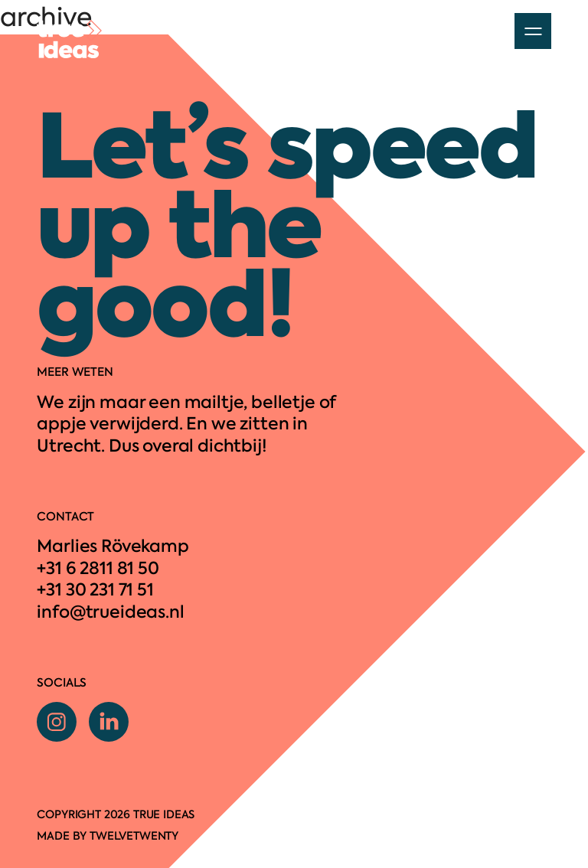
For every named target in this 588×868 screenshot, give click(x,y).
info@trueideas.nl (110, 612)
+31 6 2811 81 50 (98, 568)
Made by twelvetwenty (108, 836)
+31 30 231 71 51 (95, 590)
